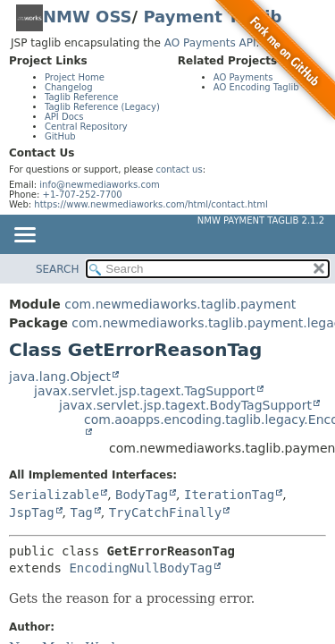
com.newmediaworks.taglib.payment (180, 304)
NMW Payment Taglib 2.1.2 (261, 220)
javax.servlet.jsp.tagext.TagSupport (145, 391)
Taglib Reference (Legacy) (102, 107)
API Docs (64, 117)
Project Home (75, 77)
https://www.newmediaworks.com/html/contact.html (151, 204)
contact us (180, 169)
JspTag (32, 513)
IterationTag (229, 495)
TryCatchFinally (165, 513)
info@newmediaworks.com (100, 185)
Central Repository (86, 127)
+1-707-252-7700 (83, 195)
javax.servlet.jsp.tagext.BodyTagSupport (185, 405)
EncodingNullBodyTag (140, 568)
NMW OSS (88, 17)
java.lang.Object (60, 377)
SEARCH (58, 269)
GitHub (60, 136)
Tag (81, 513)
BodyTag (142, 495)
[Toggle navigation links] (24, 236)
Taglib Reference (81, 97)
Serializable (54, 495)
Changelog (69, 87)
